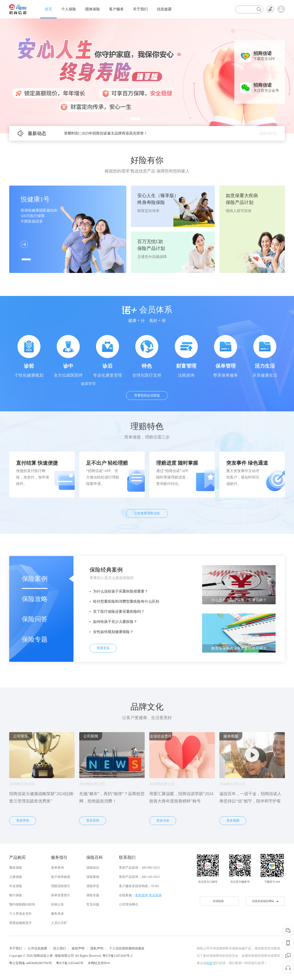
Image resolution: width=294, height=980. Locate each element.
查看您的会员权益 (147, 395)
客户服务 (116, 9)
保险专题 (35, 639)
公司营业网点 (129, 904)
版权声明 (78, 948)
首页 (48, 9)
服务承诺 (57, 914)
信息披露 (164, 9)
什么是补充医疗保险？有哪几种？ (239, 600)
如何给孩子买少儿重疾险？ (115, 622)
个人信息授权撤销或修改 (127, 948)
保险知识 (93, 868)
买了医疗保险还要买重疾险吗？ (119, 612)
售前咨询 (141, 895)
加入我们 (59, 948)
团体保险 (93, 9)
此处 (209, 963)
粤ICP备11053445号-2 (117, 956)
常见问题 (93, 904)
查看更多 (103, 648)
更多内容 (163, 821)
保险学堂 (93, 886)
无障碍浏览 (270, 9)
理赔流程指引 (61, 886)
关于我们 (140, 9)
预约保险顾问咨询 (22, 904)
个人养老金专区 (20, 914)
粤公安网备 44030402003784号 (31, 963)
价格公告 (57, 904)
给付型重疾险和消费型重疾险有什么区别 (126, 601)
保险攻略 (35, 599)
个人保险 (69, 9)
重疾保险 (16, 868)
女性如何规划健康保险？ (113, 632)
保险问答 (35, 619)
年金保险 (16, 886)
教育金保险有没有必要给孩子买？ (239, 648)
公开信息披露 (37, 948)
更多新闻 (93, 821)
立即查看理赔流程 (147, 513)
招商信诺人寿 (43, 956)
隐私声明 (97, 948)
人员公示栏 (59, 923)
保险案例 (35, 579)
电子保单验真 (61, 877)
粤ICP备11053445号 (70, 963)
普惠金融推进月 (20, 923)
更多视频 (233, 821)
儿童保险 (16, 877)
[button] (127, 119)
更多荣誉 (23, 821)
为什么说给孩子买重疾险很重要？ (121, 591)
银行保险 (16, 895)
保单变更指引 (61, 895)
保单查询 (57, 868)
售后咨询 (155, 895)
